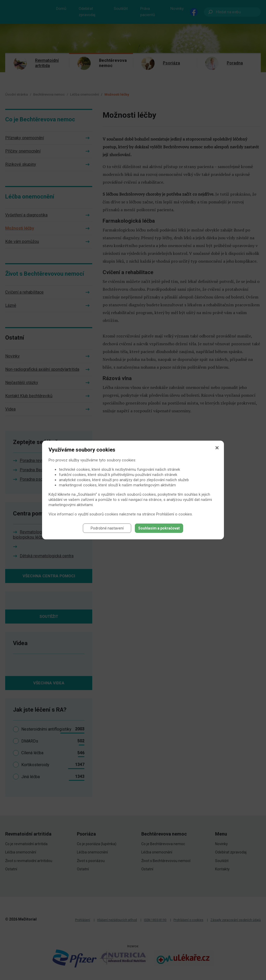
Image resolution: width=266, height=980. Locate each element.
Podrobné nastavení (107, 528)
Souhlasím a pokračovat (159, 528)
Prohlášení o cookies (174, 514)
